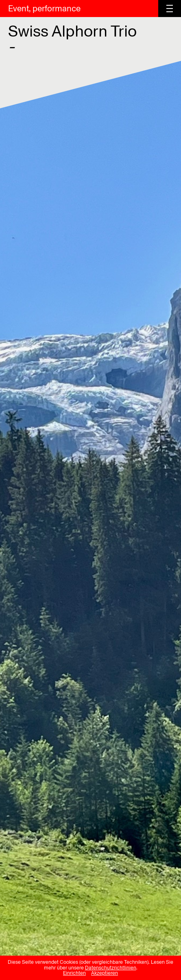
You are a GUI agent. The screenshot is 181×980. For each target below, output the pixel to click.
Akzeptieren (105, 973)
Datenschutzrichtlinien (111, 968)
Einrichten (74, 973)
